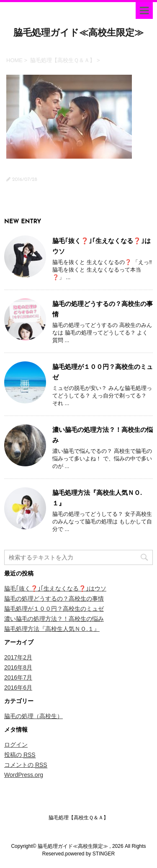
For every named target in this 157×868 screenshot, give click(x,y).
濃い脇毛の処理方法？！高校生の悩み (54, 619)
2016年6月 (18, 688)
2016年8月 (18, 667)
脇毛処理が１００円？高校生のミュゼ (54, 609)
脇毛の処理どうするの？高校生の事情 (54, 599)
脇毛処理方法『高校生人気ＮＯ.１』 (52, 629)
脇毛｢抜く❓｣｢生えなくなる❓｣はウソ (55, 588)
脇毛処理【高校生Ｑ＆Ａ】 (63, 60)
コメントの (26, 765)
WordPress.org (24, 775)
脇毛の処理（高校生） (33, 716)
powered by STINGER (90, 854)
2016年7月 (18, 677)
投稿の (20, 755)
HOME (14, 60)
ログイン (16, 745)
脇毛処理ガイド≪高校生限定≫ (78, 33)
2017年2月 (18, 657)
